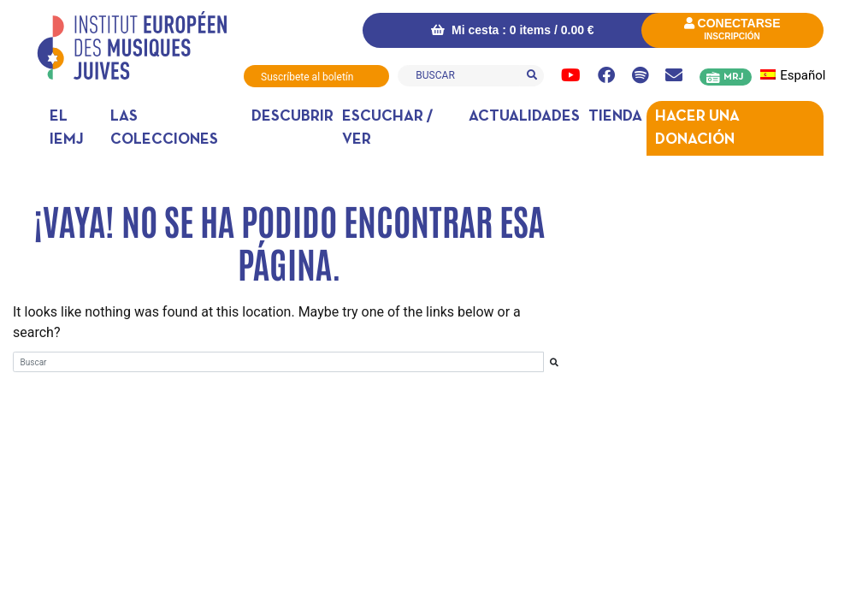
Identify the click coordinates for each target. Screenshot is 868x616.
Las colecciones (164, 128)
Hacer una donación (697, 128)
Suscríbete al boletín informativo (307, 79)
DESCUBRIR (292, 117)
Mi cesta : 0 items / (512, 30)
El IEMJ (67, 128)
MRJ (733, 77)
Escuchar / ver (387, 128)
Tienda (615, 117)
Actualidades (524, 117)
